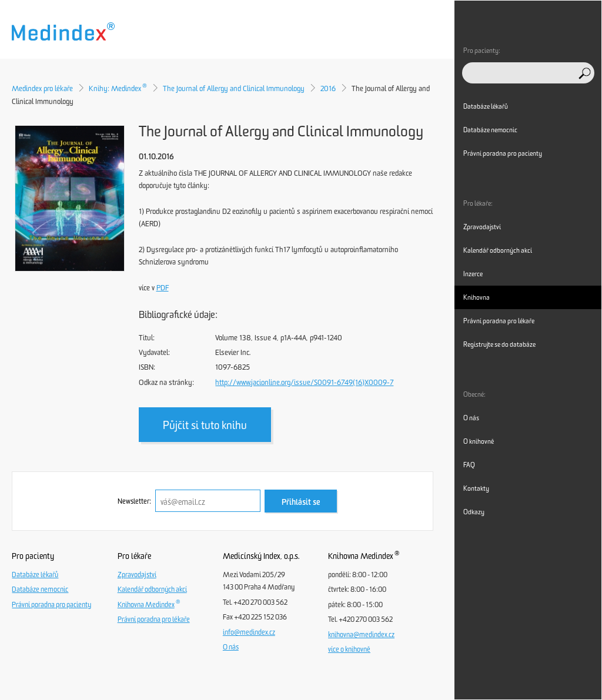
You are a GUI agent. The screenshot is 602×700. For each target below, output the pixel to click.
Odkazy (474, 512)
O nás (231, 647)
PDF (163, 288)
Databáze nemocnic (40, 590)
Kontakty (476, 488)
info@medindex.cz (249, 632)
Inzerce (473, 274)
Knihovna (476, 297)
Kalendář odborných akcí (152, 590)
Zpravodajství (137, 575)
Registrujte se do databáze (499, 344)
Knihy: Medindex (118, 88)
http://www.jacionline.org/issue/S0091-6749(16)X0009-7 (304, 382)
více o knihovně (349, 649)
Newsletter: (134, 501)
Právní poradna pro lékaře (154, 619)
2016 (328, 88)
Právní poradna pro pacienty (51, 605)
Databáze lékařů (35, 575)
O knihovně (479, 441)
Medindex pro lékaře (42, 88)
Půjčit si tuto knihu (205, 425)
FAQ (469, 465)
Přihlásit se (301, 502)
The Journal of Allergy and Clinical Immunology (234, 88)
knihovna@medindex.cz (361, 635)
